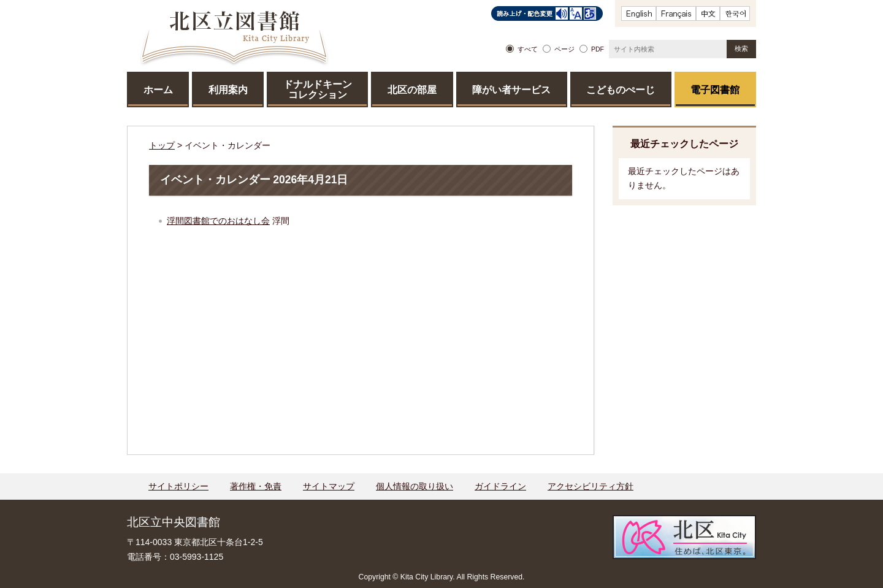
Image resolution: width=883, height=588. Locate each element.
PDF (598, 49)
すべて (528, 49)
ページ (564, 49)
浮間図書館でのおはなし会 (218, 221)
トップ (162, 145)
